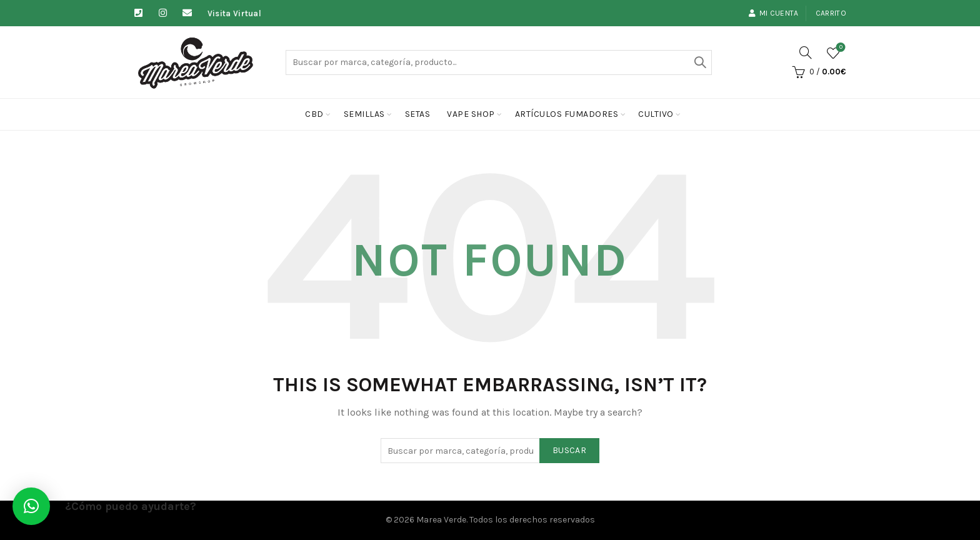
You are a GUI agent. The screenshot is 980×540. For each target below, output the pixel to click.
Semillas (364, 114)
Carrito (831, 13)
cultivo (656, 114)
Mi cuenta (773, 13)
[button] (31, 506)
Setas (418, 114)
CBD (314, 114)
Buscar (699, 62)
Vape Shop (471, 114)
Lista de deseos (840, 48)
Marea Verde (441, 520)
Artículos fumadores (567, 114)
